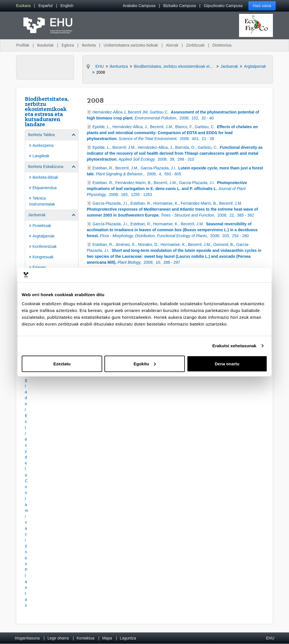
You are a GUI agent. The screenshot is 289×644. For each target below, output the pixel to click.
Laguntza (128, 638)
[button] (26, 456)
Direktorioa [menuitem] (222, 45)
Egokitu (145, 364)
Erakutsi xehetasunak (234, 346)
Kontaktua (85, 638)
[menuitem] (23, 6)
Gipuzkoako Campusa (223, 6)
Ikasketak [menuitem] (45, 45)
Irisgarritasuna (27, 638)
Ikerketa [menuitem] (89, 45)
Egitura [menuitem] (68, 45)
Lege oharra (58, 638)
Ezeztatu (62, 364)
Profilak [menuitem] (23, 45)
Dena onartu (227, 364)
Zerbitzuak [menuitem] (195, 45)
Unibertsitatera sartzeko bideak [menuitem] (131, 45)
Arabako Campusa (139, 6)
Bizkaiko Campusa (179, 6)
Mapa (107, 638)
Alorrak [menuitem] (172, 45)
